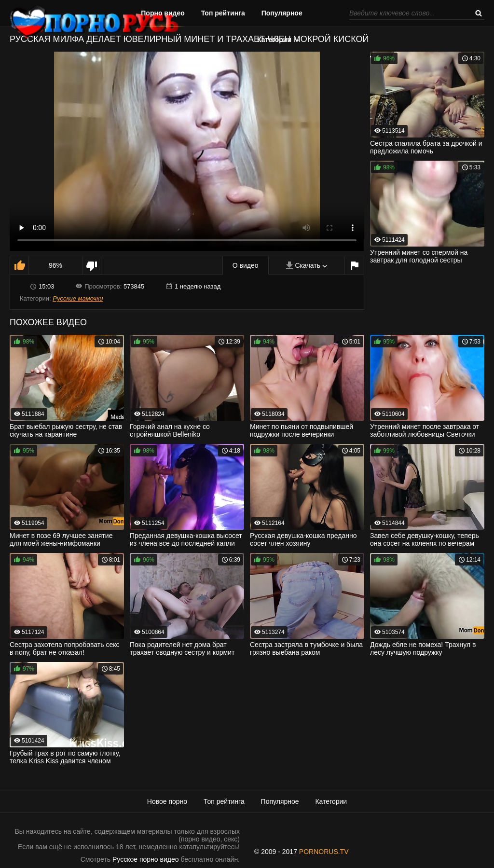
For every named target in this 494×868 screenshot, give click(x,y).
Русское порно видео (145, 859)
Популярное (282, 13)
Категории (274, 40)
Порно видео (163, 13)
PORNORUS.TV (324, 852)
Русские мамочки (78, 298)
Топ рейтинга (223, 13)
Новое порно (167, 801)
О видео (246, 265)
